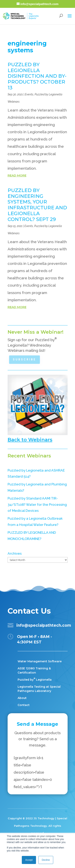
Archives (15, 553)
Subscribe (25, 360)
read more (17, 175)
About (22, 698)
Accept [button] (29, 860)
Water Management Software (40, 661)
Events (29, 94)
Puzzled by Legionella (35, 680)
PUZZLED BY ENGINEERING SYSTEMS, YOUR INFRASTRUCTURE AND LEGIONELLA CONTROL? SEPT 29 (37, 205)
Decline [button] (46, 860)
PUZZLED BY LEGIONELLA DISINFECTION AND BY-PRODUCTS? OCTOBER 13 (37, 76)
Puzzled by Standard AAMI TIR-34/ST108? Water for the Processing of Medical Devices (37, 504)
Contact (24, 705)
